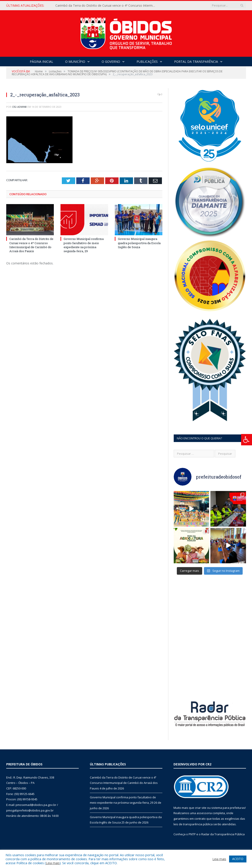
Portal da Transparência (196, 62)
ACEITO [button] (238, 859)
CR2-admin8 (19, 107)
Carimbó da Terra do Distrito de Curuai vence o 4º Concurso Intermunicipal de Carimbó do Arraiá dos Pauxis (107, 6)
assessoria (204, 813)
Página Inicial (41, 62)
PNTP (192, 834)
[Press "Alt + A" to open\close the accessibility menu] (247, 440)
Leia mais (53, 863)
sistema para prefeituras (228, 808)
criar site (201, 808)
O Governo (111, 62)
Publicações (147, 62)
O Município (75, 62)
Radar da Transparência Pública (223, 834)
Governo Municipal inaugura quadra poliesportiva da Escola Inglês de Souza (139, 243)
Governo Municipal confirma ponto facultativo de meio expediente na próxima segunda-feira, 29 (84, 245)
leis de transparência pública (193, 824)
